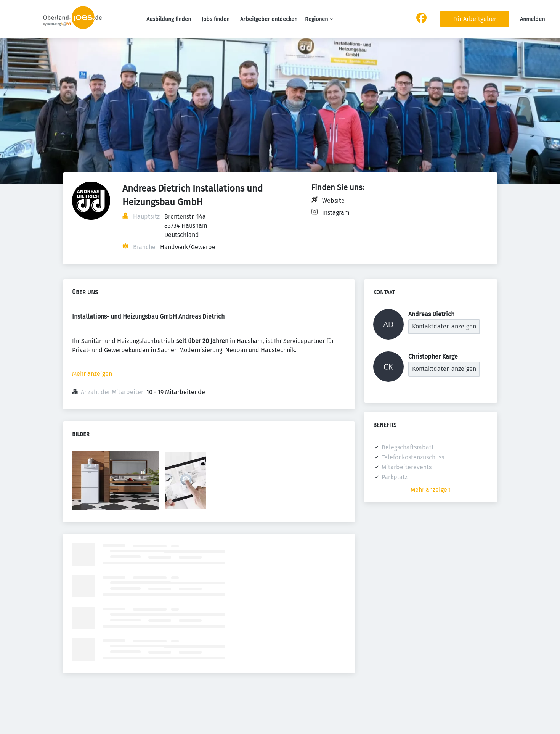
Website (333, 200)
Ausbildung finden (169, 19)
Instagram (336, 213)
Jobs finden (216, 19)
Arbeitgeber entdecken (269, 19)
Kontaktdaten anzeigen (444, 326)
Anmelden (532, 19)
